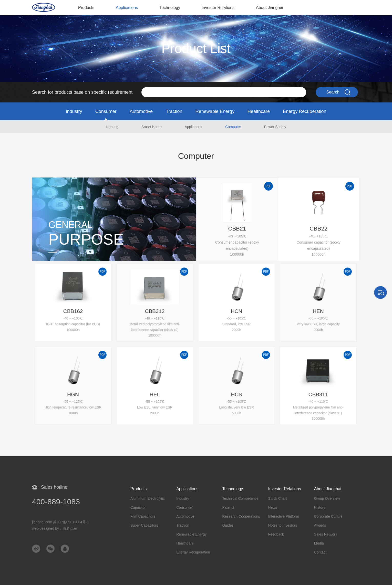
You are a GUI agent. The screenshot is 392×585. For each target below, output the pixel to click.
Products (86, 8)
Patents (228, 507)
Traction (174, 111)
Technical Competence (240, 498)
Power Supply (275, 127)
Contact (320, 552)
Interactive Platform (284, 516)
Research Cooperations (241, 516)
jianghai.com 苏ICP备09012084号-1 (61, 522)
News (273, 507)
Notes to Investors (283, 525)
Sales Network (326, 534)
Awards (320, 525)
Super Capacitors (144, 525)
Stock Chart (278, 498)
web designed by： (54, 528)
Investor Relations (218, 8)
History (320, 507)
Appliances (194, 127)
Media (319, 543)
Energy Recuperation (305, 111)
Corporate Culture (328, 516)
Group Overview (327, 498)
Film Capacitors (143, 516)
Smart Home (152, 127)
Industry (74, 111)
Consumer (106, 111)
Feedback (276, 534)
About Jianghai (270, 8)
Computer (233, 127)
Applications (127, 8)
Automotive (141, 111)
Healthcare (259, 111)
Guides (228, 525)
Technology (170, 8)
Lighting (112, 127)
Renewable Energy (215, 111)
